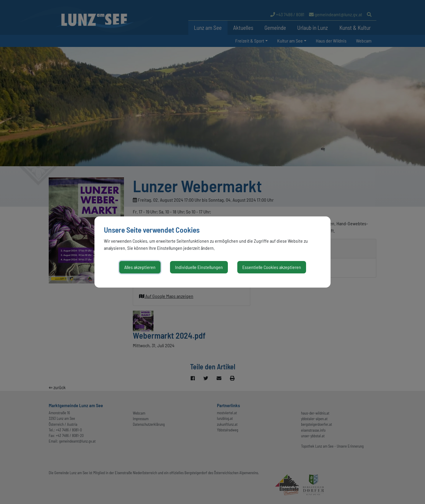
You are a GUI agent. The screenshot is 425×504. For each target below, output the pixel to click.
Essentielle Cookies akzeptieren (272, 267)
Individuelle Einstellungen (199, 267)
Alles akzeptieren (140, 267)
